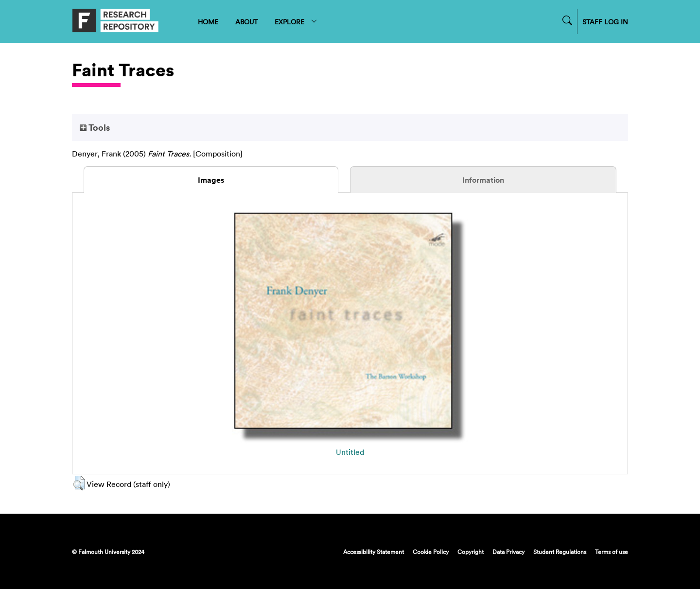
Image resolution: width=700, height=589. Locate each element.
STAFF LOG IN (605, 22)
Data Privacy (508, 552)
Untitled (350, 452)
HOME (208, 22)
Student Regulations (560, 552)
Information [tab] (483, 180)
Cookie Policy (431, 552)
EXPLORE (296, 22)
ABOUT (246, 22)
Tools (95, 127)
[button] (79, 483)
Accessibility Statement (374, 552)
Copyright (471, 552)
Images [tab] (211, 180)
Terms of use (612, 552)
